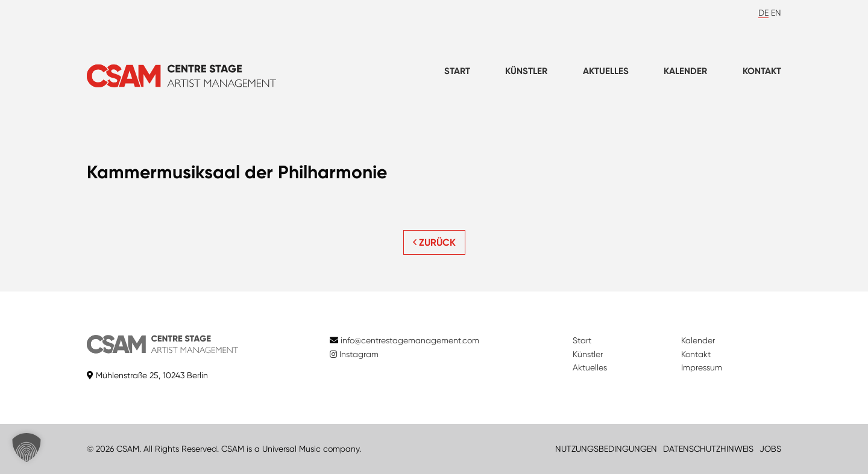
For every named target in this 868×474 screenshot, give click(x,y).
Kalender (685, 71)
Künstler (526, 71)
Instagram (354, 354)
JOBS (770, 449)
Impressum (702, 367)
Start (457, 71)
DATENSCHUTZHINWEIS (708, 449)
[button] (27, 447)
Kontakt (762, 71)
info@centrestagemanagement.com (410, 340)
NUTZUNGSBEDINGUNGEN (606, 449)
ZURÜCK (434, 242)
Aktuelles (606, 71)
